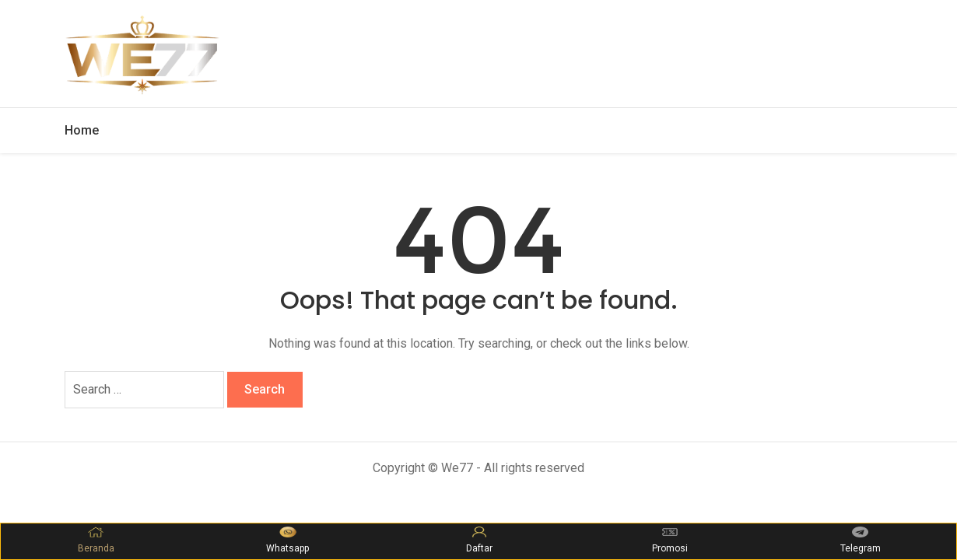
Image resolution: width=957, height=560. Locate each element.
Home (82, 130)
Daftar (479, 540)
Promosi (670, 540)
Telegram (861, 540)
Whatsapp (287, 540)
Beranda (96, 540)
